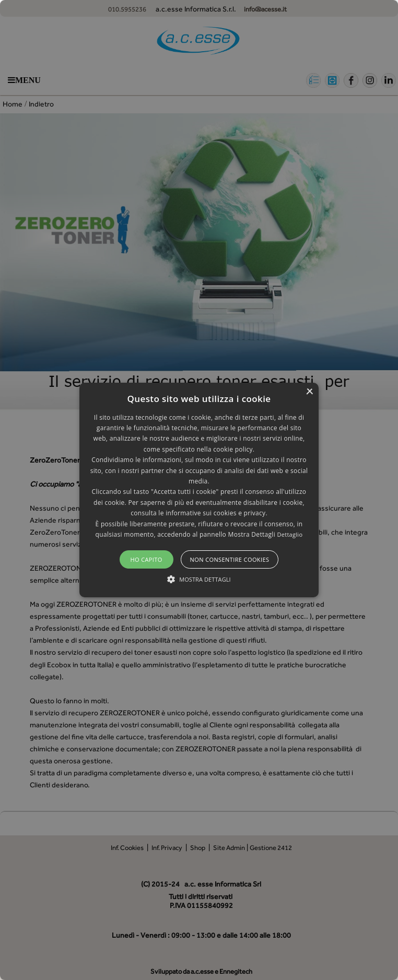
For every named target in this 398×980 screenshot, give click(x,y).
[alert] (199, 490)
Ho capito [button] (146, 559)
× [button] (309, 392)
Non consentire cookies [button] (230, 559)
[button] (199, 490)
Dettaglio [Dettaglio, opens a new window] (290, 534)
